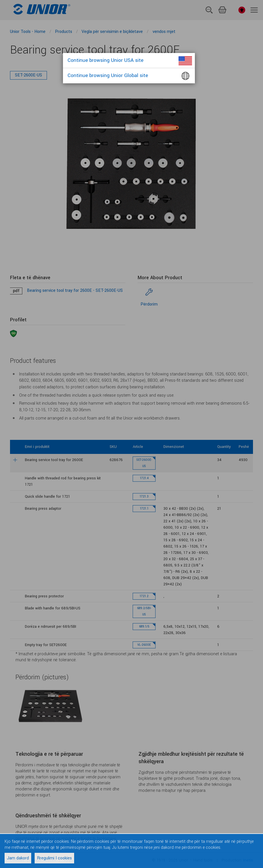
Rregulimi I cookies (54, 858)
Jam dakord (18, 858)
